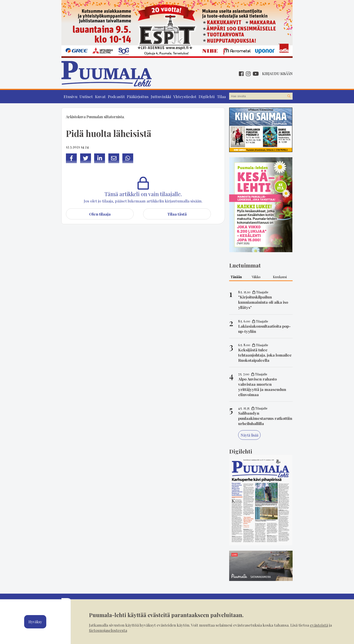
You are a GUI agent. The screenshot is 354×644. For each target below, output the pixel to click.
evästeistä (319, 625)
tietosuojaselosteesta (108, 630)
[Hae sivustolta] (289, 96)
